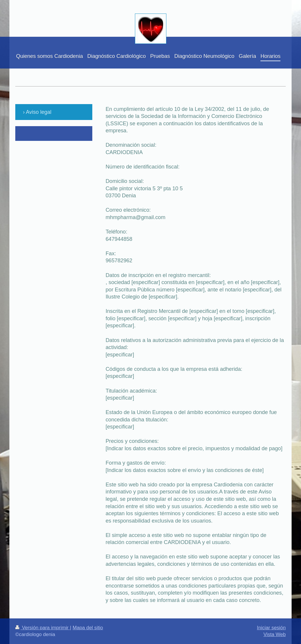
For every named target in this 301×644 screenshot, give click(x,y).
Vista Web (275, 634)
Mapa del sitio (88, 628)
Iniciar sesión (271, 628)
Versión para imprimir (43, 628)
